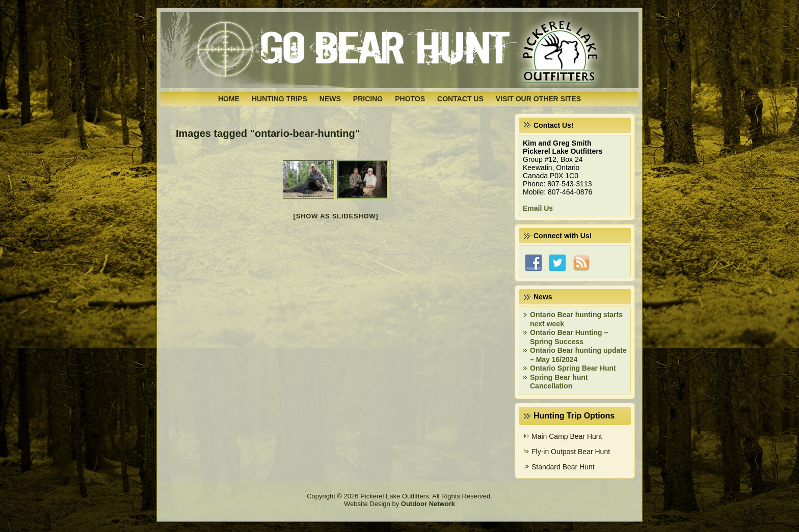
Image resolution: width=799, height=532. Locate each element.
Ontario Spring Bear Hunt (573, 368)
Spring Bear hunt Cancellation (559, 382)
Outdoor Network (428, 504)
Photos (410, 99)
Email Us (538, 208)
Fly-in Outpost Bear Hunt (571, 452)
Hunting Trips (279, 99)
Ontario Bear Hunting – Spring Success (569, 337)
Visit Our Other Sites (538, 99)
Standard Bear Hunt (563, 467)
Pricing (368, 99)
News (330, 99)
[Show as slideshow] (336, 216)
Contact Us (460, 99)
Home (229, 99)
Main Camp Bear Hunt (567, 436)
